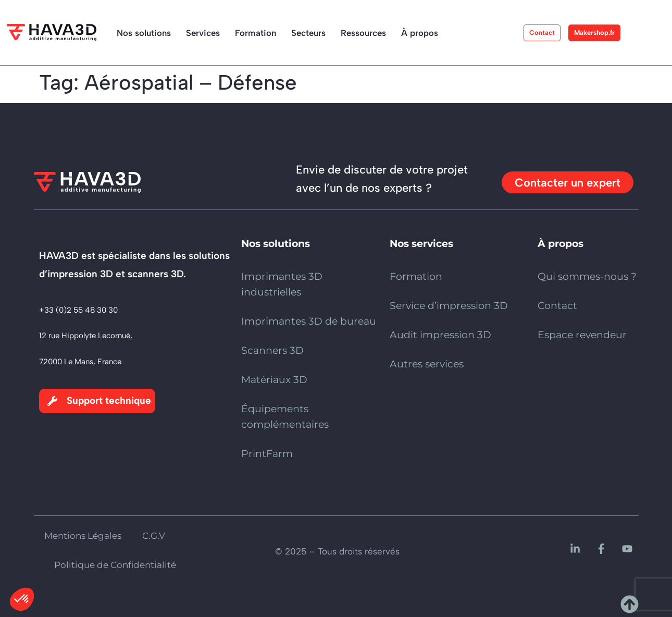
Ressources (363, 33)
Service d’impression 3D (449, 306)
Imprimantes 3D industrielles (282, 284)
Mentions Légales (83, 536)
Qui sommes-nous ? (587, 276)
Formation (256, 33)
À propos (420, 33)
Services (203, 33)
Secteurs (308, 33)
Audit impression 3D (440, 335)
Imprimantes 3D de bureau (309, 321)
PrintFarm (267, 454)
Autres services (427, 364)
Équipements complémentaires (285, 417)
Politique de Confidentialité (115, 565)
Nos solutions (144, 33)
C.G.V (154, 536)
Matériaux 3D (274, 380)
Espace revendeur (582, 335)
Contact (557, 306)
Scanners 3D (272, 350)
